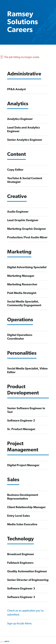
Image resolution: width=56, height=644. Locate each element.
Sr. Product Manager (21, 429)
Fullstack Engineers (20, 563)
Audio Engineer (18, 212)
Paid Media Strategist (22, 293)
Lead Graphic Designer (23, 220)
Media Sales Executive (22, 525)
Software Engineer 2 (21, 421)
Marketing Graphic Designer (27, 229)
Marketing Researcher (22, 285)
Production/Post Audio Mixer (27, 238)
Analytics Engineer (20, 119)
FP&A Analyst (16, 89)
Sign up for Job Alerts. (20, 624)
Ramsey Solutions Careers (23, 22)
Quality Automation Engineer (27, 572)
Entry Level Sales (19, 516)
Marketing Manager (21, 276)
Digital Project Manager (23, 465)
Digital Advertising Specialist (27, 267)
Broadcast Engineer (21, 554)
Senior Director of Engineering (28, 580)
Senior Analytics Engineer (25, 140)
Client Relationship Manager (26, 507)
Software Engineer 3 (21, 589)
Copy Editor (15, 170)
